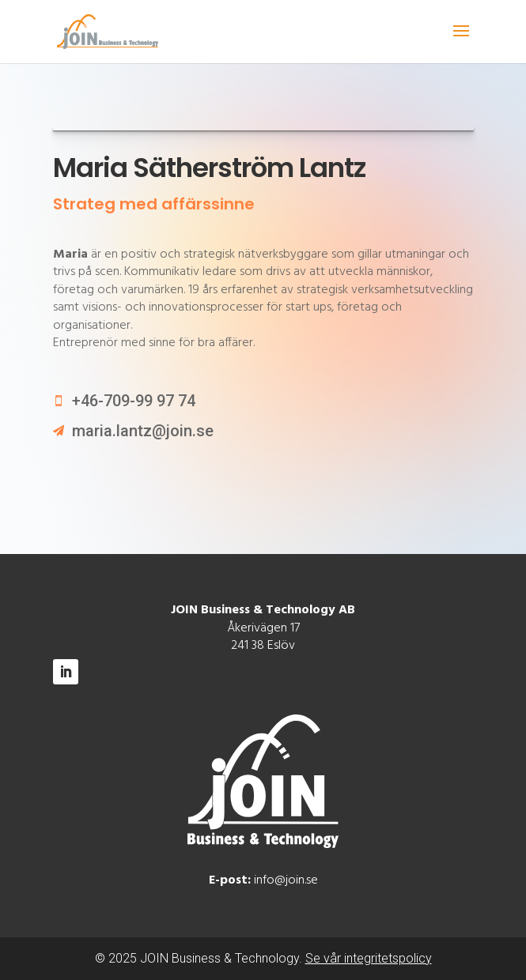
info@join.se (286, 880)
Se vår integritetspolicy (369, 958)
